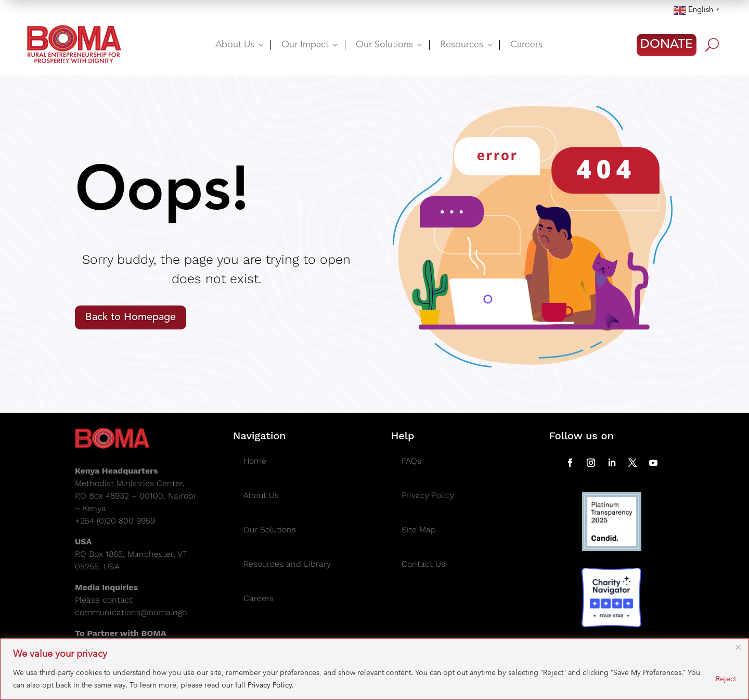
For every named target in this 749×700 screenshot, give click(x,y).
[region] (374, 669)
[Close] (738, 647)
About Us (240, 45)
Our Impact (311, 45)
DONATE (667, 45)
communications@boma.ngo (131, 612)
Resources (467, 45)
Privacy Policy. (271, 685)
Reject (726, 679)
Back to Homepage (131, 317)
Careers (526, 45)
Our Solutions (390, 45)
